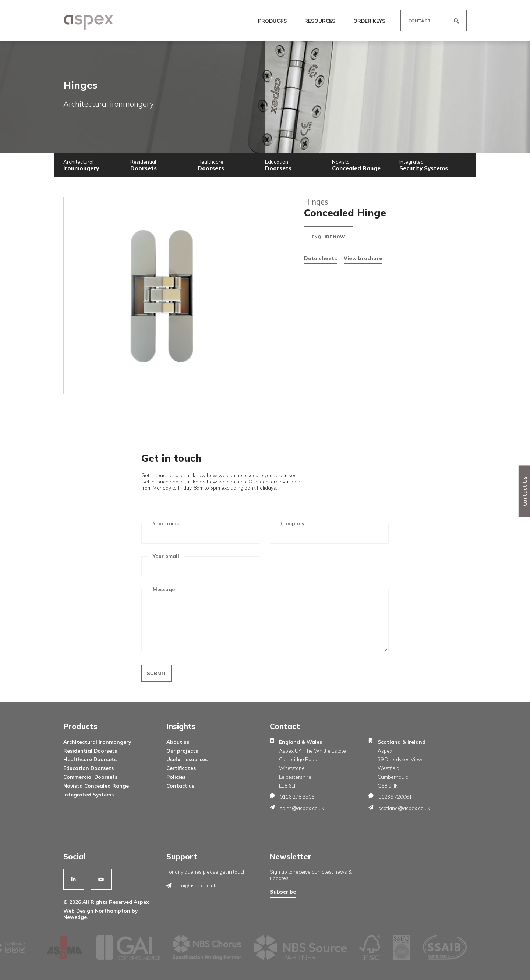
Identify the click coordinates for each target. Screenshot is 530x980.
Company (293, 523)
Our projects (182, 751)
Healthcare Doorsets (90, 759)
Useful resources (187, 759)
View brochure (363, 258)
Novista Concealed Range (96, 786)
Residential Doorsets (90, 751)
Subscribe (283, 892)
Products (273, 21)
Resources (321, 21)
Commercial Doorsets (90, 777)
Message (164, 589)
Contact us (180, 786)
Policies (176, 777)
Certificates (181, 768)
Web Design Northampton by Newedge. (100, 914)
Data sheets (321, 258)
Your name (166, 523)
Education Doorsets (89, 768)
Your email (166, 556)
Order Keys (369, 21)
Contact (419, 21)
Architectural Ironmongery (97, 742)
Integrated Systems (89, 794)
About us (178, 742)
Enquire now (329, 237)
